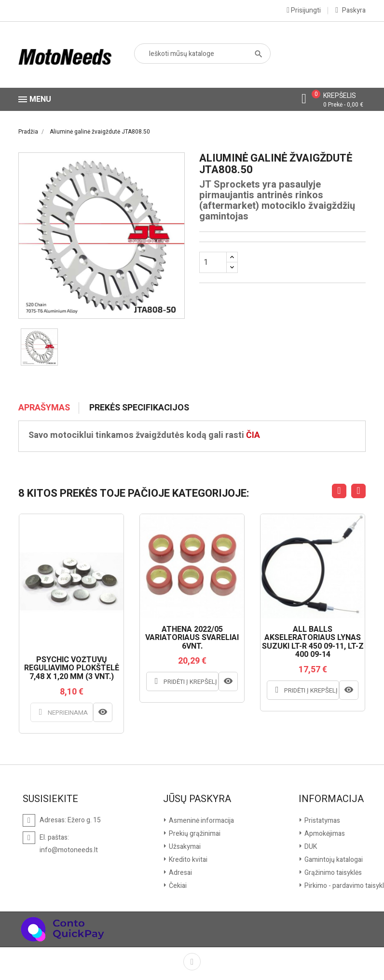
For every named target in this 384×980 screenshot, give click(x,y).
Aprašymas (44, 408)
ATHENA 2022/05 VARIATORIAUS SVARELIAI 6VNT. (192, 638)
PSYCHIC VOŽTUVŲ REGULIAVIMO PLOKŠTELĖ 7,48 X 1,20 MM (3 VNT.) (72, 669)
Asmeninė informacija (201, 821)
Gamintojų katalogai (333, 860)
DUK (310, 847)
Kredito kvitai (187, 860)
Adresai (180, 873)
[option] (39, 347)
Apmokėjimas (324, 834)
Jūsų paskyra (197, 799)
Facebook (192, 962)
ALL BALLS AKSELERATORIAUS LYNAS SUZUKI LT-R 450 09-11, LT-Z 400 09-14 (313, 642)
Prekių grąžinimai (194, 834)
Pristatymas (322, 821)
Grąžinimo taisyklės (332, 873)
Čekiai (177, 886)
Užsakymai (184, 847)
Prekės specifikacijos (139, 408)
